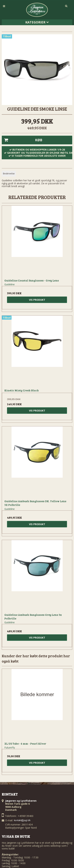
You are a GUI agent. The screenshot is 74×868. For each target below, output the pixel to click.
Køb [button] (22, 140)
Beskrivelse (9, 174)
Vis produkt (37, 300)
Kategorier (37, 22)
